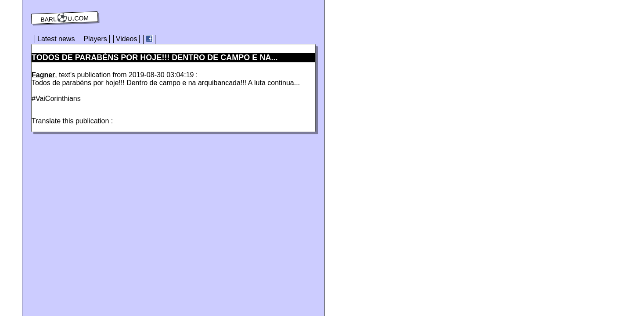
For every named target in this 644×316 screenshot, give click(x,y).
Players (95, 39)
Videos (127, 39)
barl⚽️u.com (65, 18)
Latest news (56, 39)
